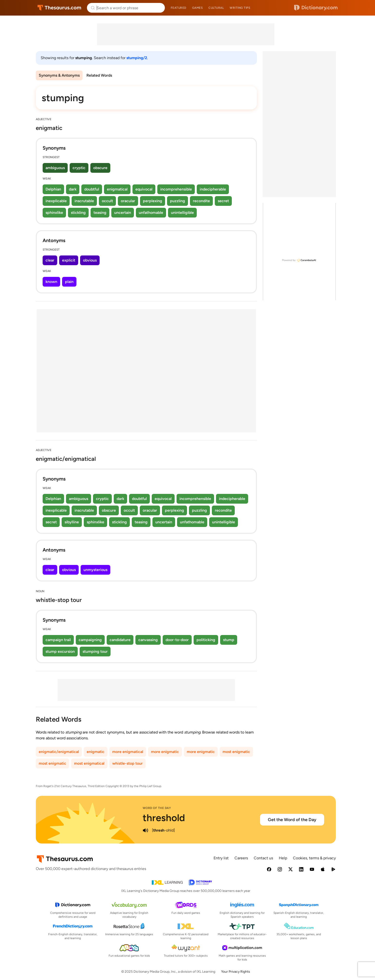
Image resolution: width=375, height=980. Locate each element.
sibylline (72, 522)
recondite (201, 201)
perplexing (153, 201)
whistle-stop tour (127, 763)
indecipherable (213, 189)
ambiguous (55, 168)
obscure (100, 168)
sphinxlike (54, 213)
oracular (128, 201)
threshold (164, 818)
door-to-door (177, 640)
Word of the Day (157, 808)
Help (283, 858)
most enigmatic (236, 752)
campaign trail (58, 640)
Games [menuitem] (197, 8)
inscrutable (84, 201)
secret (223, 201)
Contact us (263, 858)
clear (50, 260)
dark (73, 189)
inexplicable (56, 201)
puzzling (178, 201)
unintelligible (182, 213)
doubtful (92, 189)
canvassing (148, 640)
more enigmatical (128, 752)
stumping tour (95, 651)
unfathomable (151, 213)
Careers (241, 858)
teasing (100, 213)
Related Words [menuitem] (99, 75)
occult (107, 201)
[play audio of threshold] (146, 830)
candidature (120, 640)
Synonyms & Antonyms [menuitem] (59, 75)
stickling (78, 213)
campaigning (90, 640)
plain (69, 282)
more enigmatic (165, 752)
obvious (90, 260)
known (51, 282)
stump (229, 640)
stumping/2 (137, 58)
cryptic (79, 168)
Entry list (221, 858)
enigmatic (96, 752)
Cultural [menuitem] (216, 8)
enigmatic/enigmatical (59, 752)
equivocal (144, 189)
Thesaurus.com (59, 8)
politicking (206, 640)
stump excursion (60, 651)
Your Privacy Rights (236, 972)
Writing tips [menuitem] (240, 8)
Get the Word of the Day (292, 820)
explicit (69, 260)
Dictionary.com (316, 8)
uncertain (123, 213)
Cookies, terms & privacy (314, 858)
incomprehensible (176, 189)
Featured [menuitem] (178, 8)
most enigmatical (89, 763)
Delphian (53, 189)
